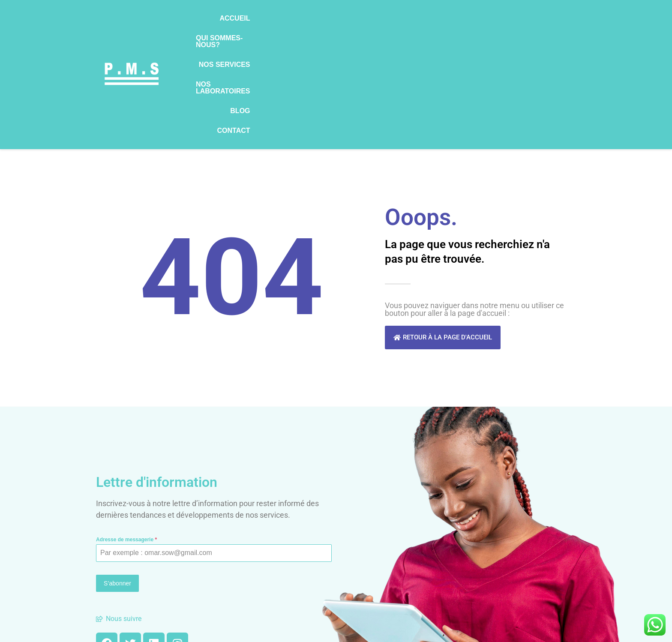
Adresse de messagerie (126, 432)
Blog (518, 21)
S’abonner (117, 476)
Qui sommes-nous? (312, 21)
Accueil (248, 21)
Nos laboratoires (460, 21)
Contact (557, 21)
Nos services (386, 21)
